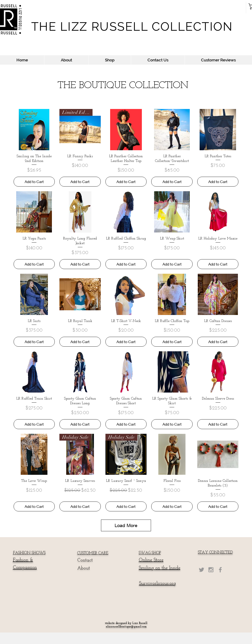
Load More (126, 525)
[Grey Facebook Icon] (220, 570)
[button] (110, 60)
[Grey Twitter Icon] (202, 570)
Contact (85, 560)
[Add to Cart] (34, 182)
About (84, 568)
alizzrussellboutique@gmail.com (126, 627)
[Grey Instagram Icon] (211, 570)
